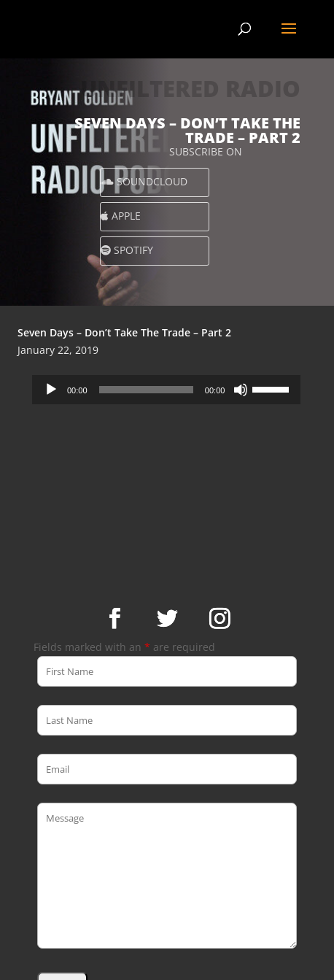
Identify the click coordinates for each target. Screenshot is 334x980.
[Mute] (241, 390)
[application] (166, 390)
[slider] (146, 390)
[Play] (51, 390)
